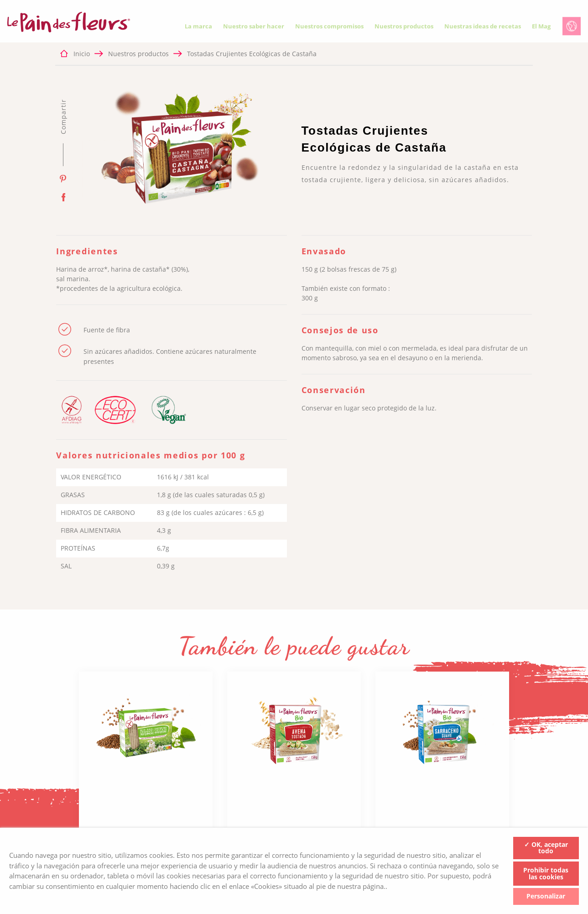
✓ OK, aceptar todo (546, 848)
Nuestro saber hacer (254, 28)
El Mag (541, 28)
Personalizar (546, 896)
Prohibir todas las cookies (546, 873)
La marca (198, 28)
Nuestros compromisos (329, 28)
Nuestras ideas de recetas (483, 28)
